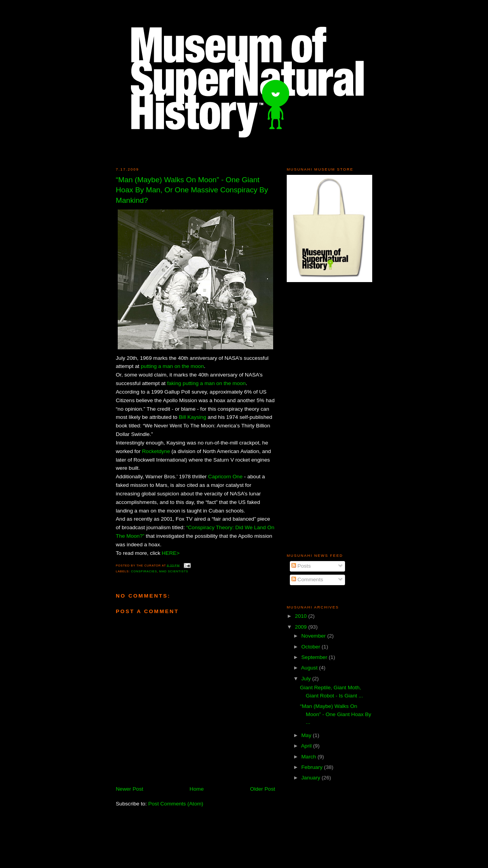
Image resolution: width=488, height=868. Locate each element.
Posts (301, 566)
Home (197, 789)
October (311, 647)
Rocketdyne (156, 451)
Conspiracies (144, 571)
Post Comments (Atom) (176, 804)
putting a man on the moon (172, 366)
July (307, 679)
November (314, 636)
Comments (307, 580)
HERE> (171, 553)
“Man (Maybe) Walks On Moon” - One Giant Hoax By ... (335, 714)
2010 (302, 616)
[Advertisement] (310, 417)
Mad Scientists (174, 571)
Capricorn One (226, 477)
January (311, 778)
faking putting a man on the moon (206, 383)
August (310, 668)
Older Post (263, 789)
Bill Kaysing (193, 417)
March (309, 757)
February (312, 767)
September (315, 657)
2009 (302, 627)
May (307, 735)
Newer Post (130, 789)
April (307, 746)
